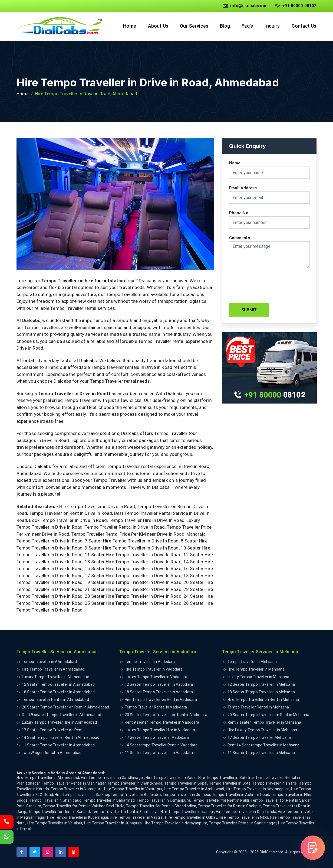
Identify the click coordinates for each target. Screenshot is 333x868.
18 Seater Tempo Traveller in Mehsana (261, 692)
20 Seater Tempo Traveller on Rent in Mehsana (268, 715)
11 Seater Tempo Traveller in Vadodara (159, 753)
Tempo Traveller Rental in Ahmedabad (55, 700)
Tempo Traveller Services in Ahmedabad (57, 652)
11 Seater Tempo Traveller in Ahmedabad (58, 745)
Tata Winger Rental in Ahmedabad (52, 753)
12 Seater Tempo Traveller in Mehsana (261, 684)
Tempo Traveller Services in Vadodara (158, 652)
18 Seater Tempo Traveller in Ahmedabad (58, 692)
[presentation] (270, 286)
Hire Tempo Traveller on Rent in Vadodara (161, 700)
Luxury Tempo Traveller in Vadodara (156, 677)
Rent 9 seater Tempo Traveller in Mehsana (264, 722)
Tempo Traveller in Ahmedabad (49, 662)
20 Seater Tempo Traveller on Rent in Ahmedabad (66, 707)
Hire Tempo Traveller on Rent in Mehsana (263, 700)
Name (235, 163)
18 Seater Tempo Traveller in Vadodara (159, 692)
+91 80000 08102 (296, 6)
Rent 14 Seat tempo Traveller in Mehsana (264, 745)
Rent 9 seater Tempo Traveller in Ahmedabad (62, 715)
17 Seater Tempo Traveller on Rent (52, 730)
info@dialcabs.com (246, 6)
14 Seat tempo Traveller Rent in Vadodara (161, 745)
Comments (240, 238)
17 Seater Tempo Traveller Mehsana (259, 737)
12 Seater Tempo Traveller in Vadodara (159, 684)
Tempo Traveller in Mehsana (252, 662)
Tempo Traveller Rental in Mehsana (258, 707)
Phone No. (239, 213)
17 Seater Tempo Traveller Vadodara (157, 737)
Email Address (243, 188)
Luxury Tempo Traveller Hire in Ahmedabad (60, 722)
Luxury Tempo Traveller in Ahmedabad (56, 677)
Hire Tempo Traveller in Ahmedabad (53, 669)
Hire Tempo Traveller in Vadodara (154, 669)
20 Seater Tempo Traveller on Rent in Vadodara (166, 715)
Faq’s (247, 26)
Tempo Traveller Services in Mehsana (260, 652)
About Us (156, 26)
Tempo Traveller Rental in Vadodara (156, 707)
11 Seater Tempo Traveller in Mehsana (261, 753)
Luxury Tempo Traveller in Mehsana (258, 677)
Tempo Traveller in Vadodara (150, 662)
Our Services (193, 26)
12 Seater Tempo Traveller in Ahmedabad (58, 684)
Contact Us (304, 26)
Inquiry (272, 26)
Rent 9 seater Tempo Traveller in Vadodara (162, 722)
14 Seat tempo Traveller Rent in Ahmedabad (61, 737)
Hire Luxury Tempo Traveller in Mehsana (262, 730)
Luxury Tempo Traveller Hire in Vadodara (160, 730)
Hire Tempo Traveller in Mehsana (256, 669)
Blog (224, 26)
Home (128, 26)
